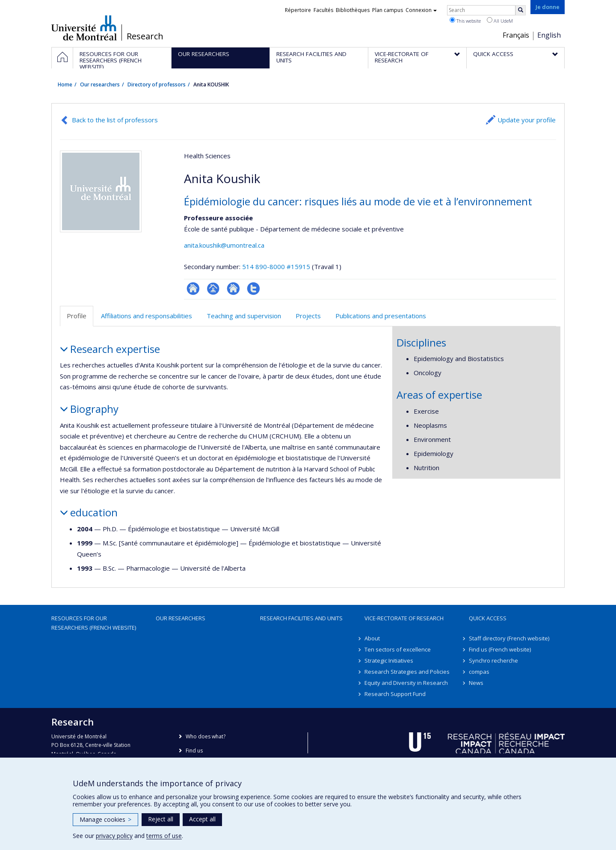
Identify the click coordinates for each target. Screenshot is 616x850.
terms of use (164, 836)
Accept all (202, 819)
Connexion (421, 10)
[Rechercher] (521, 10)
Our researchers (100, 84)
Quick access (488, 618)
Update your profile (527, 120)
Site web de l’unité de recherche (233, 289)
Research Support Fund (395, 694)
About (372, 638)
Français (516, 35)
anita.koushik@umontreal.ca (224, 245)
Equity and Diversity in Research (406, 683)
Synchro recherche (493, 660)
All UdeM (500, 21)
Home (65, 84)
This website (465, 21)
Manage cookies (105, 819)
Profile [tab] (77, 316)
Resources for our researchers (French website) (94, 623)
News (476, 683)
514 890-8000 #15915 (276, 267)
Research (145, 36)
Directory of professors (157, 84)
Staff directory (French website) (509, 638)
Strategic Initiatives (389, 660)
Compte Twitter (253, 289)
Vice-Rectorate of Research (404, 618)
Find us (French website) (500, 649)
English (549, 35)
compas (479, 672)
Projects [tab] (308, 316)
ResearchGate (193, 289)
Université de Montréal (84, 28)
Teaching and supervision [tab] (244, 316)
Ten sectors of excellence (398, 649)
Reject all (161, 819)
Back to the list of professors (115, 120)
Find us (194, 751)
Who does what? (206, 736)
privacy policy (114, 836)
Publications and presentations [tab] (381, 316)
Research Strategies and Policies (407, 672)
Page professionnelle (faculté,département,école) (213, 289)
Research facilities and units (301, 618)
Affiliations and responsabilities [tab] (147, 316)
